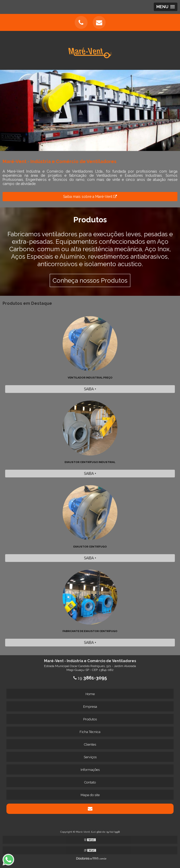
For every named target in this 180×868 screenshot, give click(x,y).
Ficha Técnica (90, 732)
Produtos (90, 719)
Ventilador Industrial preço (90, 378)
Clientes (90, 744)
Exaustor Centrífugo (90, 547)
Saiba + (90, 389)
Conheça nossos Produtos (90, 280)
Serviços (90, 757)
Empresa (90, 707)
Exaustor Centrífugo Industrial (90, 462)
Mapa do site (90, 795)
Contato (90, 782)
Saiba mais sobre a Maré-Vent (90, 197)
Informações (90, 770)
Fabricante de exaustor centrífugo (90, 631)
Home (90, 694)
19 (90, 678)
